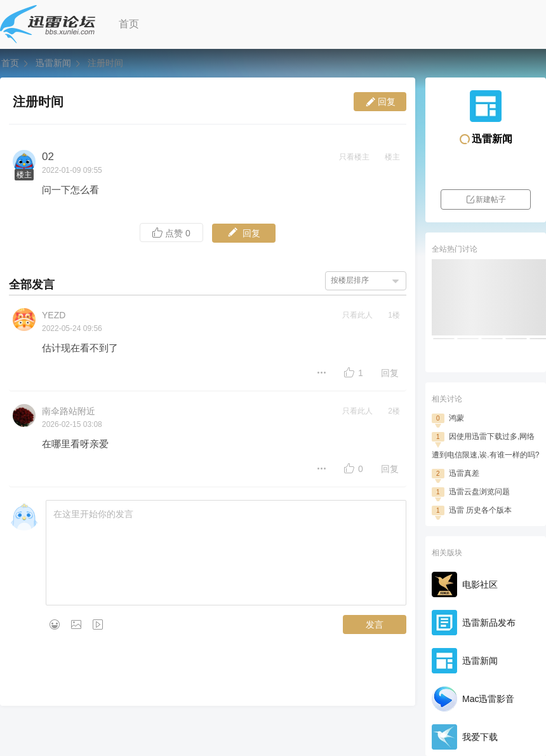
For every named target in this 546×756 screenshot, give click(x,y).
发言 (375, 624)
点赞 (171, 233)
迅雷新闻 (53, 63)
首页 (129, 24)
